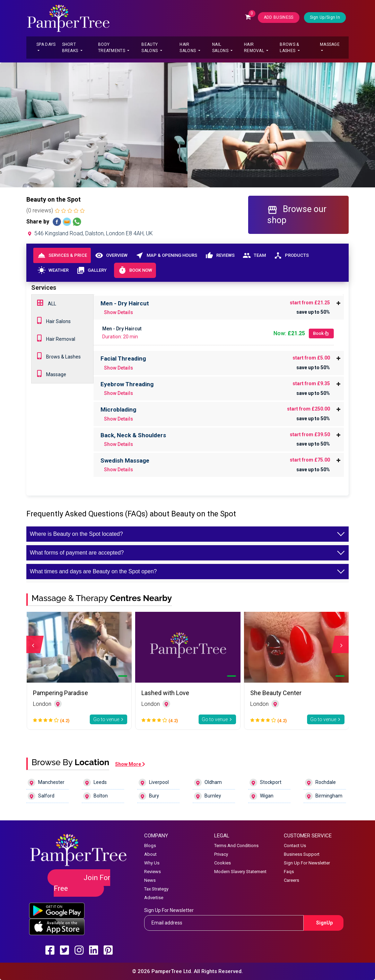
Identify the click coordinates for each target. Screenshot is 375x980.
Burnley (208, 796)
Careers (291, 880)
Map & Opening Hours (166, 255)
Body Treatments (112, 48)
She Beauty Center (276, 693)
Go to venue (109, 719)
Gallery (91, 270)
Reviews (220, 255)
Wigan (261, 796)
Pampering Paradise (60, 693)
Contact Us (295, 846)
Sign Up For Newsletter (307, 863)
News (150, 880)
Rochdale (320, 783)
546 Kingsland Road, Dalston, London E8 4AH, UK (90, 233)
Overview (111, 255)
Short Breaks (71, 48)
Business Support (302, 854)
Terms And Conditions (236, 846)
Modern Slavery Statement (240, 872)
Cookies (223, 863)
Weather (53, 270)
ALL (47, 303)
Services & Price (62, 255)
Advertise (154, 898)
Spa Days (46, 44)
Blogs (150, 846)
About (150, 854)
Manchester (46, 783)
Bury (149, 796)
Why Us (152, 863)
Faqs (289, 872)
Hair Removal (255, 48)
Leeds (95, 783)
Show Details (119, 312)
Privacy (221, 854)
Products (291, 255)
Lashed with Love (165, 693)
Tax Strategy (156, 889)
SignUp (324, 923)
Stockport (265, 783)
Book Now (135, 270)
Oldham (208, 783)
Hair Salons (188, 48)
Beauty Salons (150, 48)
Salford (41, 796)
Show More (130, 764)
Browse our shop (297, 214)
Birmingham (324, 796)
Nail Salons (221, 48)
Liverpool (154, 783)
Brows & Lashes (289, 48)
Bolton (95, 796)
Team (254, 255)
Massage (330, 44)
